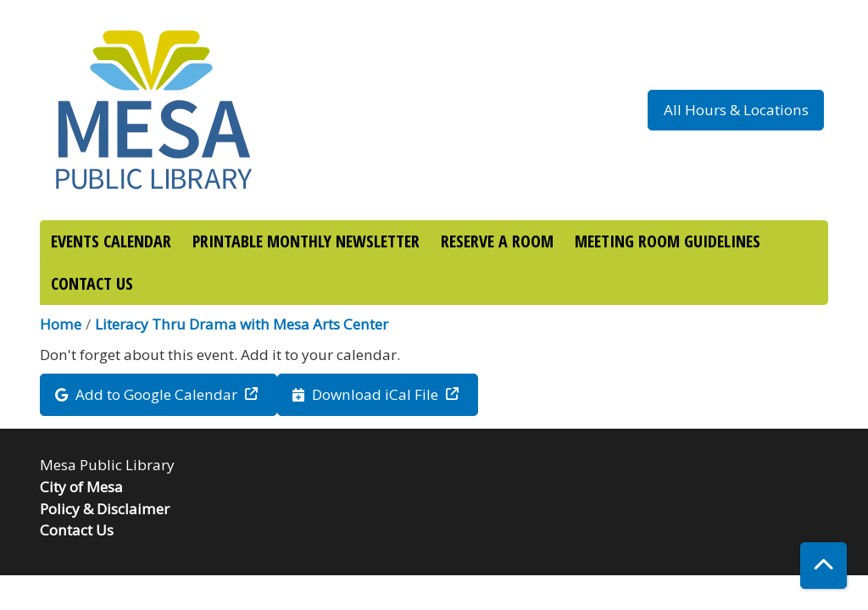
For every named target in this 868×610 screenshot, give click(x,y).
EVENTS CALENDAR (111, 241)
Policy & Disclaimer (105, 509)
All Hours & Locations (736, 110)
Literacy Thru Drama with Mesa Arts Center (242, 324)
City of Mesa (81, 487)
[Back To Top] (823, 566)
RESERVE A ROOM (497, 241)
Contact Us (77, 530)
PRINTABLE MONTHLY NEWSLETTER (306, 241)
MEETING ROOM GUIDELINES (668, 241)
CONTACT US (92, 283)
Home (61, 324)
